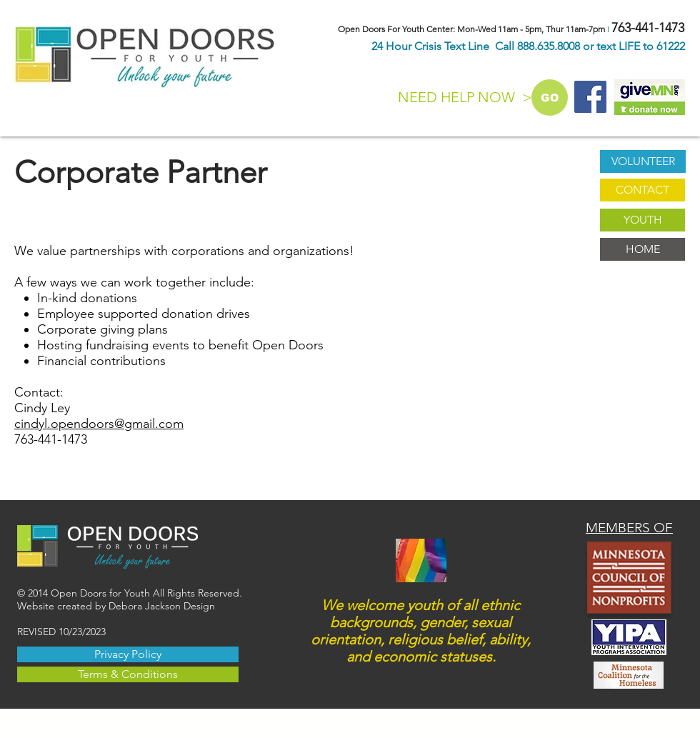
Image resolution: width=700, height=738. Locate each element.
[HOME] (642, 249)
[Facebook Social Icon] (590, 97)
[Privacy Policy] (128, 654)
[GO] (550, 98)
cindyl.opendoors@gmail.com (99, 424)
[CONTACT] (642, 190)
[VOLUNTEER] (643, 161)
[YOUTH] (642, 220)
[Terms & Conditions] (128, 674)
